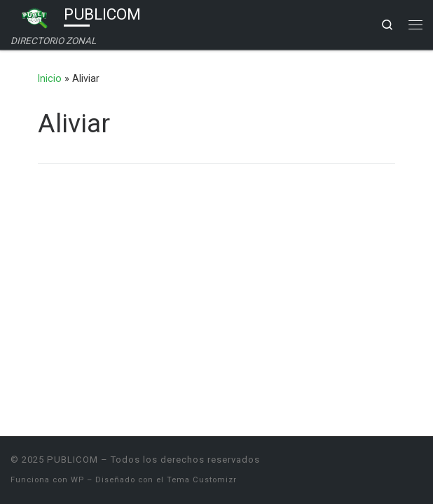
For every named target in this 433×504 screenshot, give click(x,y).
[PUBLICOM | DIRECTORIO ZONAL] (35, 17)
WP (77, 480)
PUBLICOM (73, 460)
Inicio (50, 78)
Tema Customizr (202, 480)
